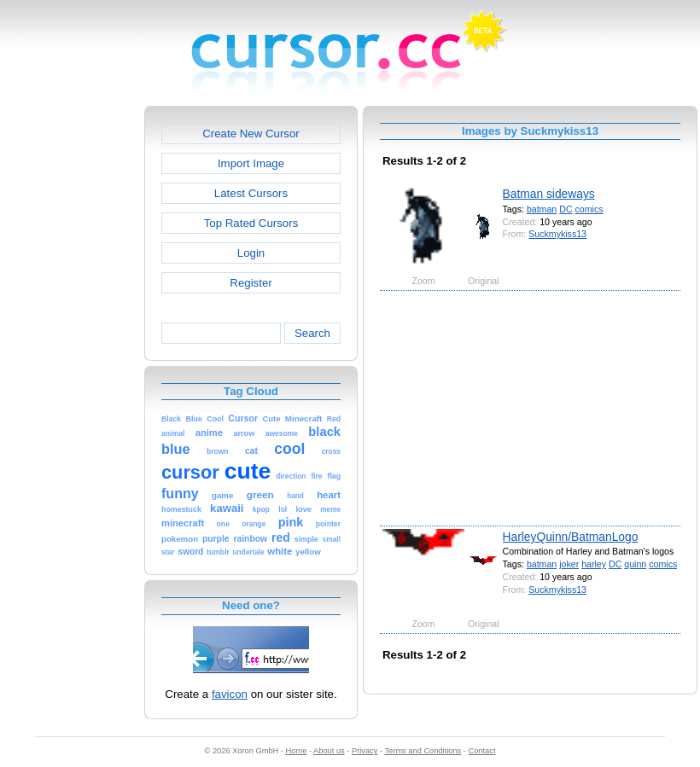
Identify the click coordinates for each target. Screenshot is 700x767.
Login (251, 253)
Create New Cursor (251, 134)
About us (329, 751)
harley (594, 564)
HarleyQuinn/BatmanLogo (571, 537)
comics (589, 209)
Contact (482, 751)
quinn (635, 564)
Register (251, 283)
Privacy (365, 751)
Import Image (251, 163)
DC (566, 209)
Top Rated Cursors (251, 223)
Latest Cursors (251, 193)
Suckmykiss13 (557, 234)
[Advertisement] (71, 362)
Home (297, 751)
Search (312, 333)
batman (542, 209)
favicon (230, 694)
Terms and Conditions (423, 751)
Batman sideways (549, 194)
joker (569, 564)
